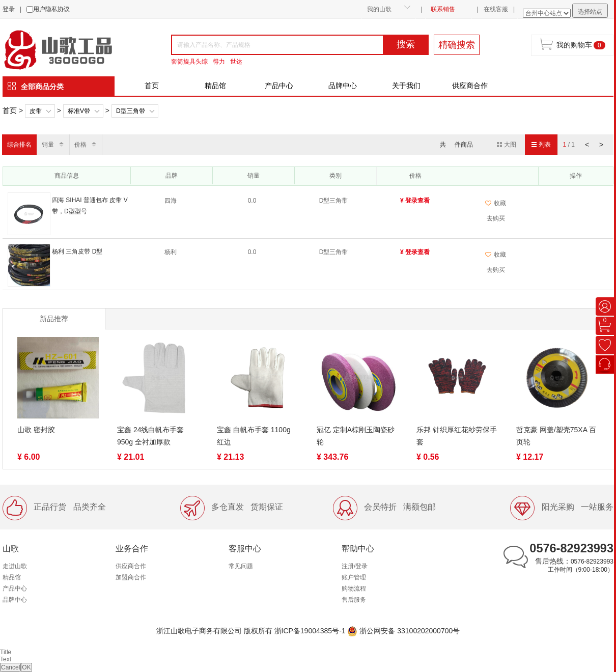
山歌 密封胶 (36, 430)
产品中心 (279, 86)
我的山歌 (379, 9)
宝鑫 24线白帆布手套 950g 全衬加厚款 (150, 436)
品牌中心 (343, 86)
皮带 (36, 111)
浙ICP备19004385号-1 (310, 631)
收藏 (496, 203)
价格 (80, 145)
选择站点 (590, 12)
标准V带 (79, 111)
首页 (152, 86)
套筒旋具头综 (189, 62)
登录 (9, 9)
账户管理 (354, 577)
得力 (219, 62)
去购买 (496, 218)
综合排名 (19, 145)
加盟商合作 (131, 577)
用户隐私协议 (51, 9)
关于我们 (406, 86)
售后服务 (354, 600)
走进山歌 (15, 566)
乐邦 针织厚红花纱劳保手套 (457, 436)
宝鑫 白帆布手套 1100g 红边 (254, 436)
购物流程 (354, 589)
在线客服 (496, 9)
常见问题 (241, 566)
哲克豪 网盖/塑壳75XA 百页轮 (556, 436)
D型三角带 (131, 111)
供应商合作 (470, 86)
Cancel (10, 667)
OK (26, 667)
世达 (236, 62)
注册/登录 (355, 566)
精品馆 (215, 86)
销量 (48, 145)
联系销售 (443, 9)
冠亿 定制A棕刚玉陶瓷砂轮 (356, 436)
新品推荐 (54, 319)
